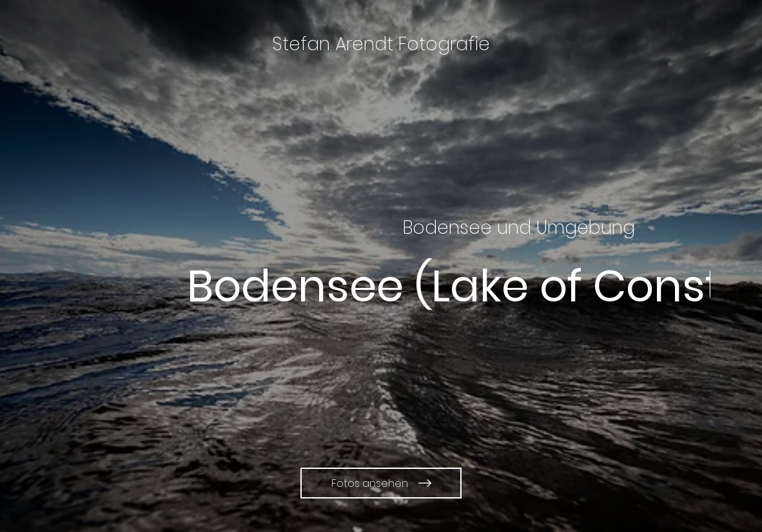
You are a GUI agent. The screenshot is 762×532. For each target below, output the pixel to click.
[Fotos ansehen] (381, 483)
